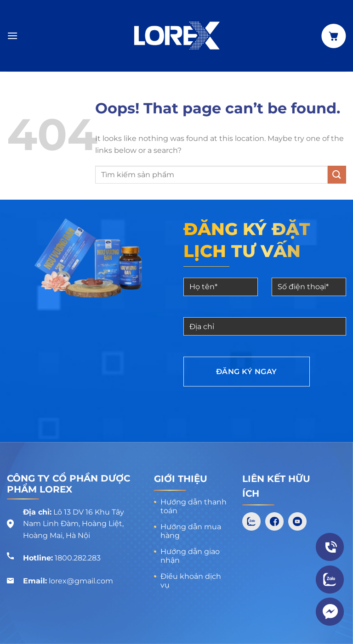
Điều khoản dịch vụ (191, 581)
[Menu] (12, 36)
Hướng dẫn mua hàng (191, 531)
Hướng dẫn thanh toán (194, 506)
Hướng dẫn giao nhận (190, 556)
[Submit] (337, 175)
